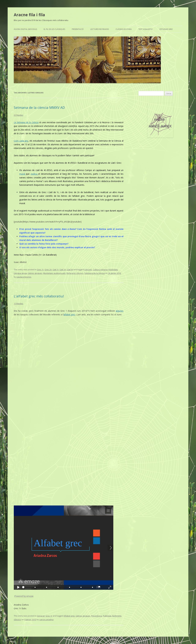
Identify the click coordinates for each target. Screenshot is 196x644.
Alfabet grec (69, 616)
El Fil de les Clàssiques (54, 29)
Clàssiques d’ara (124, 29)
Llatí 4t (70, 270)
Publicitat (107, 616)
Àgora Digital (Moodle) (25, 29)
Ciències (88, 270)
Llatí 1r (56, 270)
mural (23, 174)
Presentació (78, 29)
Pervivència (97, 616)
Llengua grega (20, 273)
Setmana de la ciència (95, 273)
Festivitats (113, 270)
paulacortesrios (24, 277)
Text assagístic (146, 29)
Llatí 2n (63, 270)
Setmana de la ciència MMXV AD (39, 107)
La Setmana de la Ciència (26, 122)
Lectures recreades (100, 29)
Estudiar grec (166, 29)
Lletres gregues (35, 273)
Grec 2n (48, 270)
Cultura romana (100, 270)
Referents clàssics (75, 273)
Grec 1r (40, 270)
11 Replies (19, 304)
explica (34, 174)
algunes (120, 311)
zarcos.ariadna (46, 619)
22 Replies (19, 115)
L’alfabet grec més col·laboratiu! (39, 296)
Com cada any (21, 141)
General (41, 616)
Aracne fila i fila (29, 15)
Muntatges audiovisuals (54, 273)
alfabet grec (69, 314)
